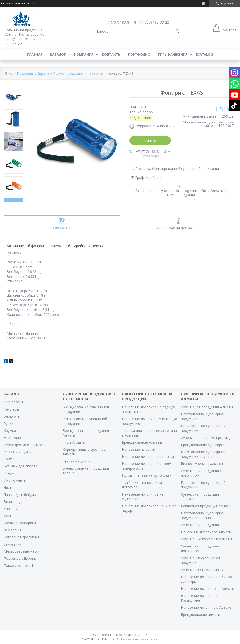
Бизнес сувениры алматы (202, 464)
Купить (150, 140)
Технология (13, 402)
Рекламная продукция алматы (206, 506)
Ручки (8, 423)
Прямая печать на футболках (147, 475)
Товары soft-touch (19, 565)
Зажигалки (12, 544)
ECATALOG (204, 54)
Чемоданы (12, 530)
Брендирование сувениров (203, 445)
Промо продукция (78, 461)
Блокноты (12, 416)
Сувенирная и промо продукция (207, 438)
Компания (84, 54)
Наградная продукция (22, 537)
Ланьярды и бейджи (20, 494)
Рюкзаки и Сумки (18, 452)
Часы (8, 487)
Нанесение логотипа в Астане (206, 607)
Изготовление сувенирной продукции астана (203, 515)
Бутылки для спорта (20, 466)
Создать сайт (11, 3)
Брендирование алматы (201, 614)
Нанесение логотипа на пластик (149, 456)
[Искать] (178, 31)
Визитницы (13, 502)
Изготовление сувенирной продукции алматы (203, 454)
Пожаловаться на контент (140, 639)
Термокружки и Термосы (24, 445)
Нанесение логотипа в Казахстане (200, 598)
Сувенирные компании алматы (206, 539)
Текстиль (11, 409)
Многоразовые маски (22, 551)
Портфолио (139, 54)
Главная (35, 54)
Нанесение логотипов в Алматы (208, 589)
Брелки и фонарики (20, 523)
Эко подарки (14, 438)
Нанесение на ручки (138, 449)
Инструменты (15, 480)
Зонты (9, 459)
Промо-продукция (68, 74)
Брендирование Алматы (142, 442)
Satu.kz (142, 635)
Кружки (10, 431)
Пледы (9, 473)
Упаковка (12, 509)
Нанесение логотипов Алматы (206, 532)
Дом (7, 516)
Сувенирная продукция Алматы (207, 407)
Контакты (111, 54)
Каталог (58, 54)
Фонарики (95, 74)
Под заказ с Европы (33, 74)
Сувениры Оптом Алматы (202, 570)
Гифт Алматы (74, 442)
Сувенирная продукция (200, 525)
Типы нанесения (173, 54)
